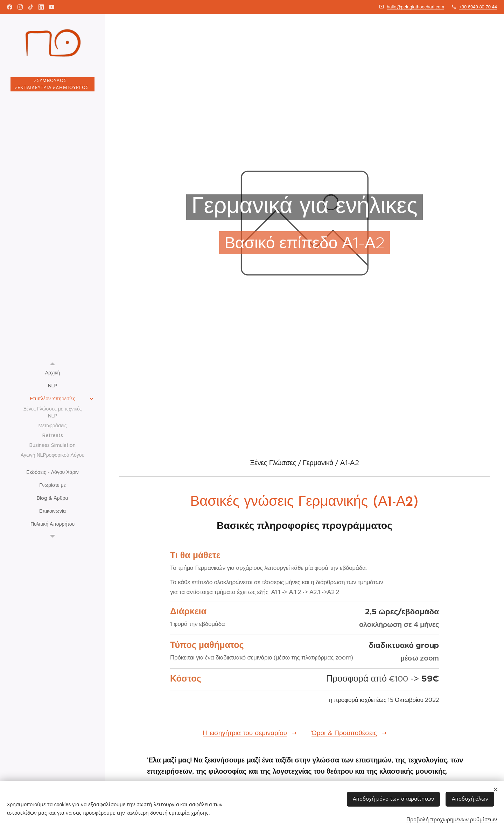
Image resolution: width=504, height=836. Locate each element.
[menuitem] (52, 373)
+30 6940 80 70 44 (478, 7)
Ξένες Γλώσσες (273, 463)
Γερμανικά (318, 463)
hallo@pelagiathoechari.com (415, 7)
